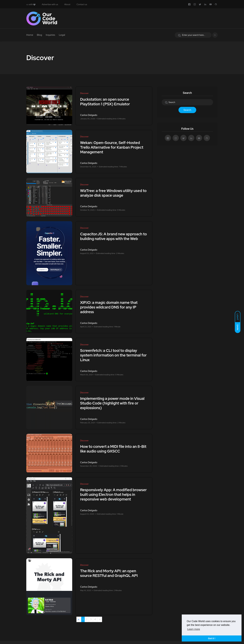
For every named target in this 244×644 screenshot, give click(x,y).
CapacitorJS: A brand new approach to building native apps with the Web (114, 236)
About (67, 4)
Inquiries (50, 35)
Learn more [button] (194, 629)
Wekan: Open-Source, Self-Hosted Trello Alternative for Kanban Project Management (112, 147)
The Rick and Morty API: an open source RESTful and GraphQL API (109, 573)
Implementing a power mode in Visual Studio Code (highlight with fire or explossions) (112, 403)
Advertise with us (50, 4)
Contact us (82, 4)
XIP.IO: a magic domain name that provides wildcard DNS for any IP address (109, 307)
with (31, 4)
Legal (62, 35)
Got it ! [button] (212, 638)
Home (30, 35)
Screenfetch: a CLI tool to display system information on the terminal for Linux (113, 355)
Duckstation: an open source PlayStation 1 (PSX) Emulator (105, 102)
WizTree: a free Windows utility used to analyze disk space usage (113, 193)
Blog (39, 35)
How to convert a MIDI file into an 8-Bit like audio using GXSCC (113, 449)
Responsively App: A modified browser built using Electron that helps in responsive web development (113, 495)
